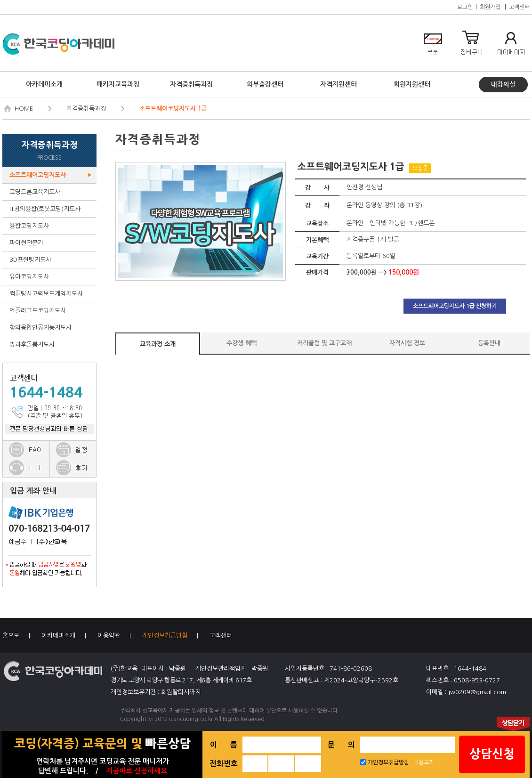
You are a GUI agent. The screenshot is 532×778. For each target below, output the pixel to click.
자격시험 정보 (407, 343)
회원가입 (490, 7)
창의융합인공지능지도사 (51, 328)
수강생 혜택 (242, 343)
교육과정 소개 (158, 344)
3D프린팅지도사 (51, 260)
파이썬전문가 (51, 243)
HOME (19, 109)
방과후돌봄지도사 (51, 344)
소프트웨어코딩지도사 (51, 175)
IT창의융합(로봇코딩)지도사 (51, 209)
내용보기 (424, 762)
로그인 (465, 7)
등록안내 (489, 343)
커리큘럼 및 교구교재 (324, 343)
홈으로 (11, 636)
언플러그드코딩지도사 (51, 311)
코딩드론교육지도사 (51, 192)
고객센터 (519, 7)
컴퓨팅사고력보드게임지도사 (51, 294)
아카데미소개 (58, 636)
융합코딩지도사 (51, 226)
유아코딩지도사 (51, 277)
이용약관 (109, 636)
